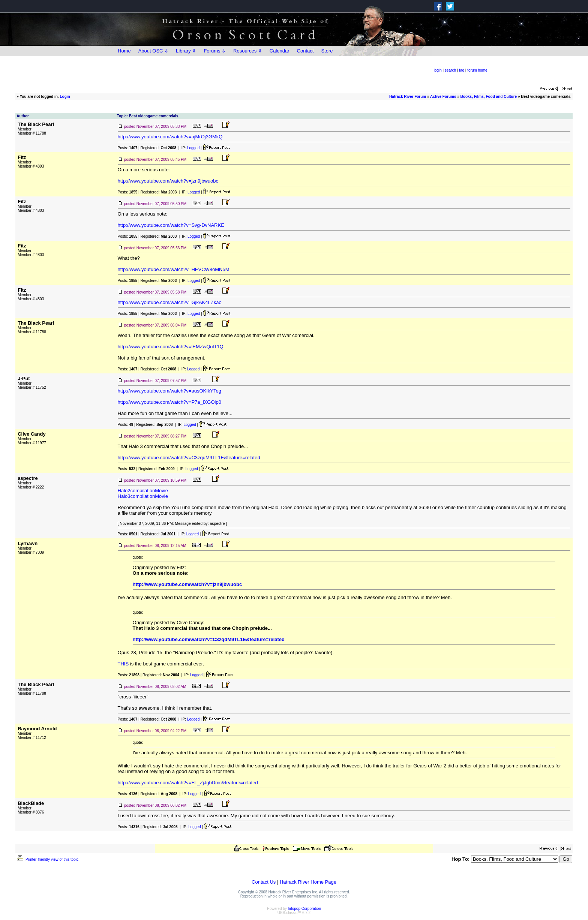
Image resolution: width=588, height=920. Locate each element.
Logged (193, 148)
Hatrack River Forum (408, 97)
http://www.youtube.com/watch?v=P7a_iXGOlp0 (169, 402)
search (450, 70)
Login (65, 97)
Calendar (280, 51)
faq (462, 70)
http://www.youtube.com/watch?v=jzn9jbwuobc (168, 181)
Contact (305, 51)
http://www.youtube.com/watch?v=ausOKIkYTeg (169, 391)
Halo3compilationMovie (143, 496)
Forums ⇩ (215, 51)
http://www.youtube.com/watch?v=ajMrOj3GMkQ (170, 137)
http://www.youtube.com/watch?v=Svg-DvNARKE (171, 225)
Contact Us (264, 882)
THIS (123, 664)
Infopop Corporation (304, 909)
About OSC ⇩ (153, 51)
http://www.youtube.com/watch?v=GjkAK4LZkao (170, 302)
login (438, 70)
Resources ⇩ (248, 51)
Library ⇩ (186, 51)
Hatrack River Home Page (308, 882)
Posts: (128, 148)
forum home (477, 70)
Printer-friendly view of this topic (47, 859)
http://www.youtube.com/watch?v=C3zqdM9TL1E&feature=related (189, 458)
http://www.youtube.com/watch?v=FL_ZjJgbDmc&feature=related (188, 783)
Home (124, 51)
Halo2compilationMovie (143, 491)
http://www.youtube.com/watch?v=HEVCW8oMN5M (174, 269)
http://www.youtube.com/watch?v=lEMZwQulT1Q (171, 347)
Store (327, 51)
